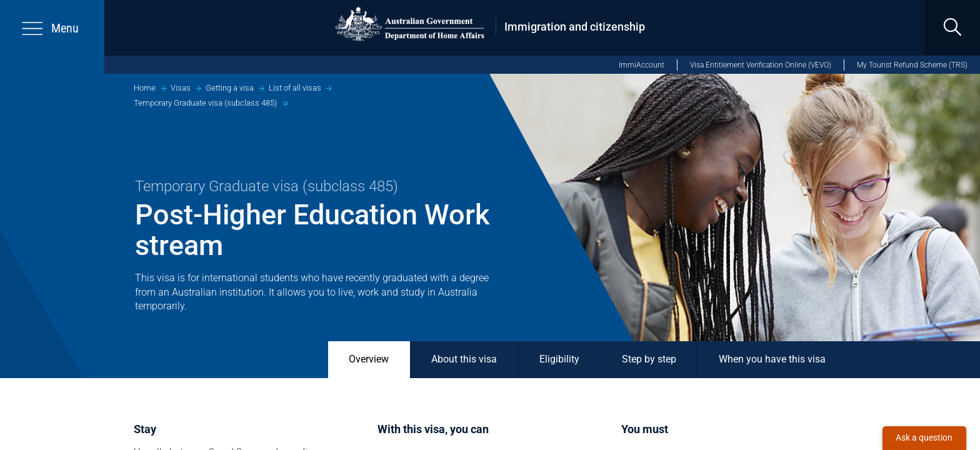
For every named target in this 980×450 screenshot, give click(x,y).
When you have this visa (772, 359)
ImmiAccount (642, 65)
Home (145, 88)
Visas (181, 88)
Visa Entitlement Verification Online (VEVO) (761, 65)
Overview (369, 359)
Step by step (649, 359)
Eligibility (559, 359)
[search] (952, 28)
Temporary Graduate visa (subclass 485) (205, 103)
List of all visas (295, 88)
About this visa (464, 359)
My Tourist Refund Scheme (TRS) (912, 65)
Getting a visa (230, 88)
